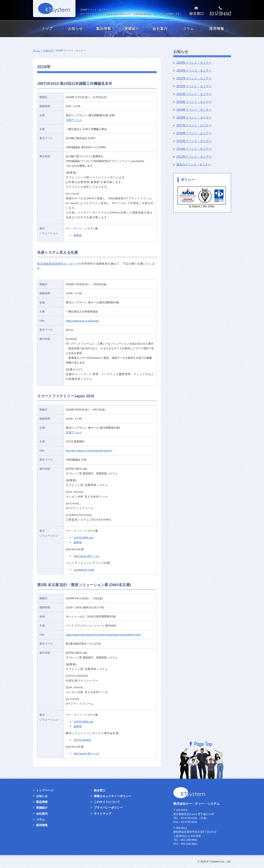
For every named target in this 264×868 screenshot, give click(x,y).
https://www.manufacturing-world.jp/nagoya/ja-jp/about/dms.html (103, 635)
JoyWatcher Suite (84, 570)
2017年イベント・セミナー (194, 125)
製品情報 (104, 29)
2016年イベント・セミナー (194, 133)
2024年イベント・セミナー (194, 70)
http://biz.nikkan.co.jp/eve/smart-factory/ (89, 451)
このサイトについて (107, 802)
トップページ (45, 790)
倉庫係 (78, 235)
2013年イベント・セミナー (194, 157)
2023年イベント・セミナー (194, 78)
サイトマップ (103, 814)
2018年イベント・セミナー (194, 117)
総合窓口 (100, 790)
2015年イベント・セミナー (194, 141)
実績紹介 (132, 29)
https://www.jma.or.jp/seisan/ (82, 321)
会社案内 (160, 29)
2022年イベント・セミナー (194, 86)
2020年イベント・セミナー (194, 102)
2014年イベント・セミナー (194, 149)
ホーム (37, 50)
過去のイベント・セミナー (194, 164)
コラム (189, 29)
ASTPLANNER (82, 740)
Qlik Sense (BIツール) (87, 556)
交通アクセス (74, 120)
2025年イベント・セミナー (194, 63)
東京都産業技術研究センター (56, 264)
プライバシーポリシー (108, 808)
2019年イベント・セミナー (194, 110)
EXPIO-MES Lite (83, 538)
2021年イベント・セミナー (194, 94)
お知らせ (75, 29)
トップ (47, 29)
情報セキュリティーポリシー (113, 796)
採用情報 (217, 29)
